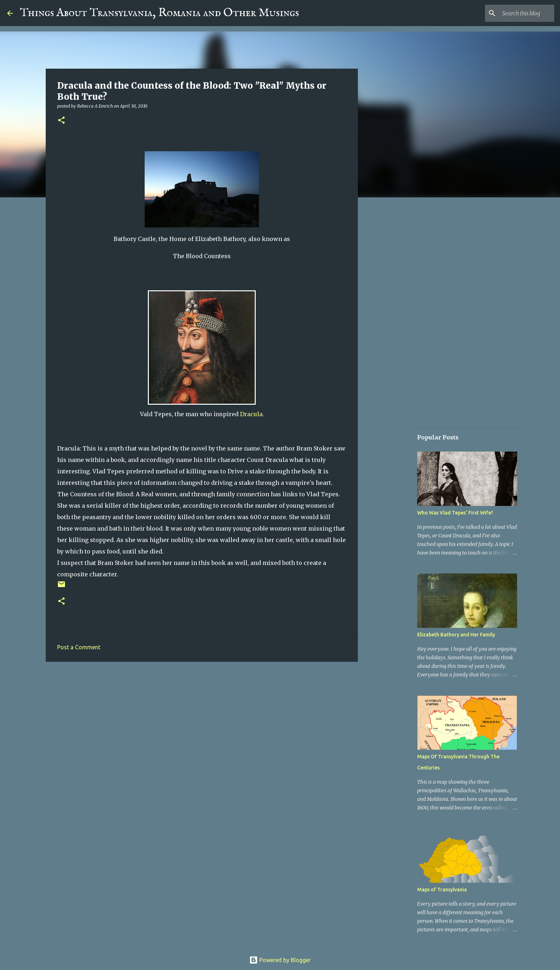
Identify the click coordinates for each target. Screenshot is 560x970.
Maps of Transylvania (442, 890)
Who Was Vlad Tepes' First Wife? (455, 513)
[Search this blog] (517, 13)
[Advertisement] (202, 723)
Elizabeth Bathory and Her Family (456, 635)
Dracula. (252, 414)
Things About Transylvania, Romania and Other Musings (159, 13)
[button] (61, 121)
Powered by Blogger (280, 960)
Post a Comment (79, 647)
